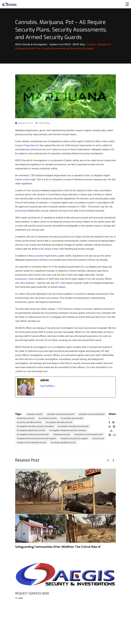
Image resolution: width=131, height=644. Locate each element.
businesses (21, 279)
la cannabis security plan (72, 418)
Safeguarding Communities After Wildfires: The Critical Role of (58, 547)
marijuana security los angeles (74, 438)
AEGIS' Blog (44, 123)
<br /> (65, 613)
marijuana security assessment (88, 434)
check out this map (25, 179)
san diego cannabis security (63, 442)
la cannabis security (48, 418)
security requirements (46, 256)
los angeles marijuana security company (68, 430)
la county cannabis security (29, 422)
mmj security (98, 438)
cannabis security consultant (92, 414)
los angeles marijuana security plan (33, 434)
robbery (62, 287)
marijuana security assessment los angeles (37, 438)
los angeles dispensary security (31, 430)
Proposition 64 (31, 145)
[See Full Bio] (55, 386)
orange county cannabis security (32, 442)
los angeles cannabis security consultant (35, 426)
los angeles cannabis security (59, 422)
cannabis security (35, 414)
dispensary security (26, 418)
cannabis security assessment (61, 414)
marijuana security (62, 434)
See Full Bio (47, 386)
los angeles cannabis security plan (73, 426)
